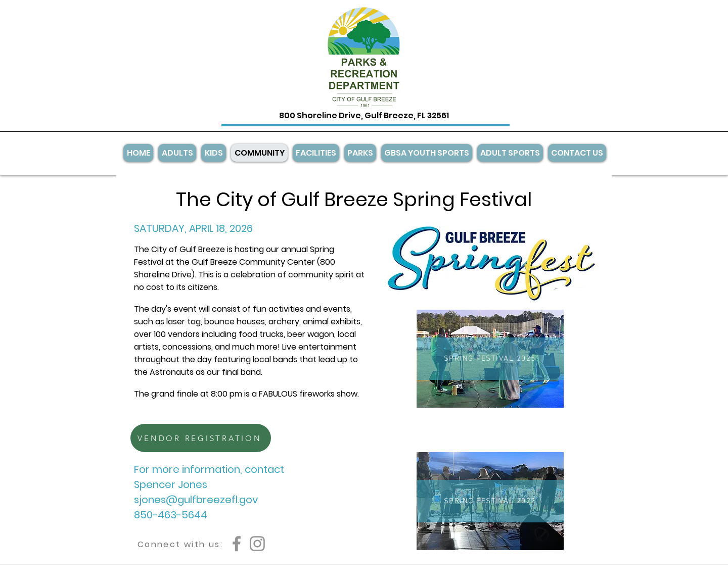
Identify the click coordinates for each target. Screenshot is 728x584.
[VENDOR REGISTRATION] (201, 438)
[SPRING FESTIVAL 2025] (491, 359)
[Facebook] (237, 544)
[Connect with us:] (180, 544)
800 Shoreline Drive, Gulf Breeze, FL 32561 (364, 115)
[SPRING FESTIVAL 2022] (491, 501)
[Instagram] (257, 544)
